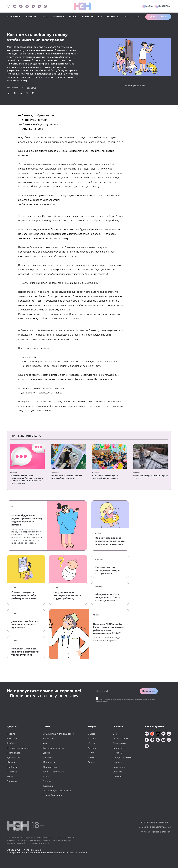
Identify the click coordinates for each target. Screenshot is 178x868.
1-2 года (92, 743)
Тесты (10, 776)
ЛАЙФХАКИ (59, 17)
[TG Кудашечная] (152, 734)
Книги (46, 776)
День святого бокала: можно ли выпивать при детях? (25, 625)
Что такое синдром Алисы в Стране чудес (151, 477)
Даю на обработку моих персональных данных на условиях (125, 700)
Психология (49, 762)
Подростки (93, 762)
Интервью (12, 772)
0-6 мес (91, 734)
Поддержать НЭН (122, 758)
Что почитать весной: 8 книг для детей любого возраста (67, 477)
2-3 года (92, 748)
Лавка (147, 6)
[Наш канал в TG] (147, 734)
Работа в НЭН (120, 748)
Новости (13, 473)
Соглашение (119, 767)
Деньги (47, 753)
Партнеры (12, 781)
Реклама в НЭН (121, 739)
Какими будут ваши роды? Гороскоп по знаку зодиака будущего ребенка (27, 520)
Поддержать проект (158, 17)
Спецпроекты (120, 743)
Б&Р (100, 17)
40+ (45, 743)
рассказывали (25, 47)
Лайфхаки (99, 559)
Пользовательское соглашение (155, 822)
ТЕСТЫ (137, 17)
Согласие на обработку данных (155, 827)
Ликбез (98, 533)
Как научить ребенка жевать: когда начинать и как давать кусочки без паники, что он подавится (110, 541)
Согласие (117, 772)
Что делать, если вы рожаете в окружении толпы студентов (25, 652)
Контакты (118, 762)
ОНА (127, 17)
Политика (118, 776)
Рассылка (162, 6)
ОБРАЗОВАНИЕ (14, 17)
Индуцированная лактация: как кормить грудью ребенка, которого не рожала (67, 595)
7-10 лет (92, 758)
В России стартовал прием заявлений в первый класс (105, 477)
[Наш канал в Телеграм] (39, 6)
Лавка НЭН (118, 753)
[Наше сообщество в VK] (27, 6)
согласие (107, 699)
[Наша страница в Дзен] (21, 6)
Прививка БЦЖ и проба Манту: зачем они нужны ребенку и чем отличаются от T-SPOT (108, 629)
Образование (50, 767)
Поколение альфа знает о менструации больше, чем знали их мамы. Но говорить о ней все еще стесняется (26, 480)
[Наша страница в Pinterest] (45, 6)
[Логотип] (82, 6)
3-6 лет (91, 753)
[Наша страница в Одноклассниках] (33, 6)
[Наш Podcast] (169, 740)
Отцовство (49, 739)
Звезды (47, 781)
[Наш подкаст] (147, 746)
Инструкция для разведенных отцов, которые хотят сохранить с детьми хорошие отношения (108, 570)
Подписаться (149, 691)
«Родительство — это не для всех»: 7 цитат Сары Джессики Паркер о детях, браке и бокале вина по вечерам (109, 598)
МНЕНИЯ (73, 17)
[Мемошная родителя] (158, 734)
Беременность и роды (18, 748)
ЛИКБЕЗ (44, 17)
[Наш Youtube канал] (15, 6)
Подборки (55, 473)
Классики (48, 786)
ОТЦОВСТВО (113, 17)
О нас (116, 734)
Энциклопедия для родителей (59, 734)
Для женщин (13, 758)
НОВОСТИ (31, 17)
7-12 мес (92, 739)
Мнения (136, 473)
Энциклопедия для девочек (57, 791)
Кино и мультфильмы (54, 772)
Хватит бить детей (52, 795)
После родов (14, 753)
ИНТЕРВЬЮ (87, 17)
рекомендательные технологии (70, 853)
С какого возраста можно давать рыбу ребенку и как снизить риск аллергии (25, 595)
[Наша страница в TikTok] (152, 740)
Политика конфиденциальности (155, 832)
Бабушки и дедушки (54, 748)
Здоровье (48, 758)
